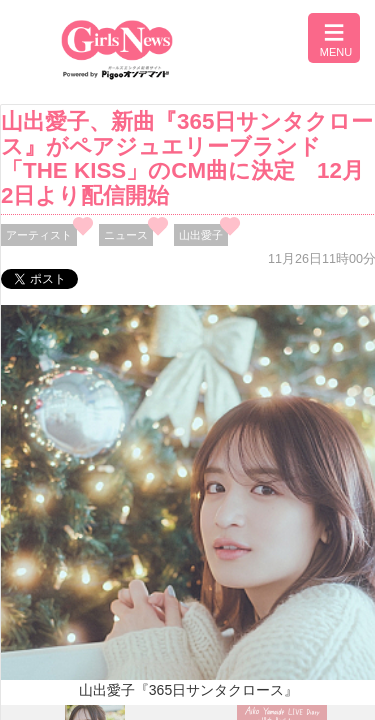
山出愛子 (201, 235)
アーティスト (39, 235)
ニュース (126, 235)
